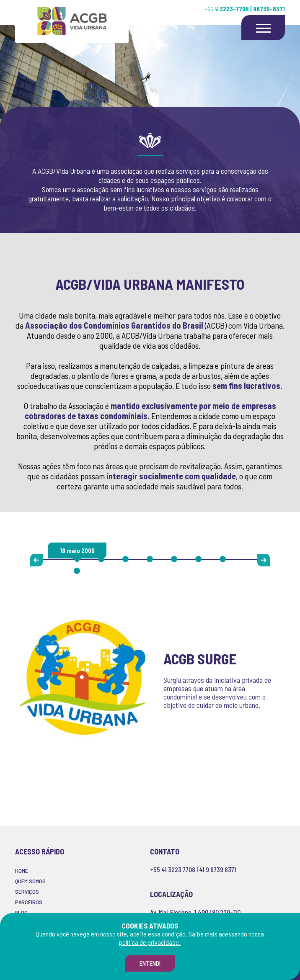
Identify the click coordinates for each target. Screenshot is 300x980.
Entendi (150, 963)
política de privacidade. (150, 942)
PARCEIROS (29, 902)
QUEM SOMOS (30, 881)
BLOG (21, 912)
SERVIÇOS (27, 891)
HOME (22, 871)
